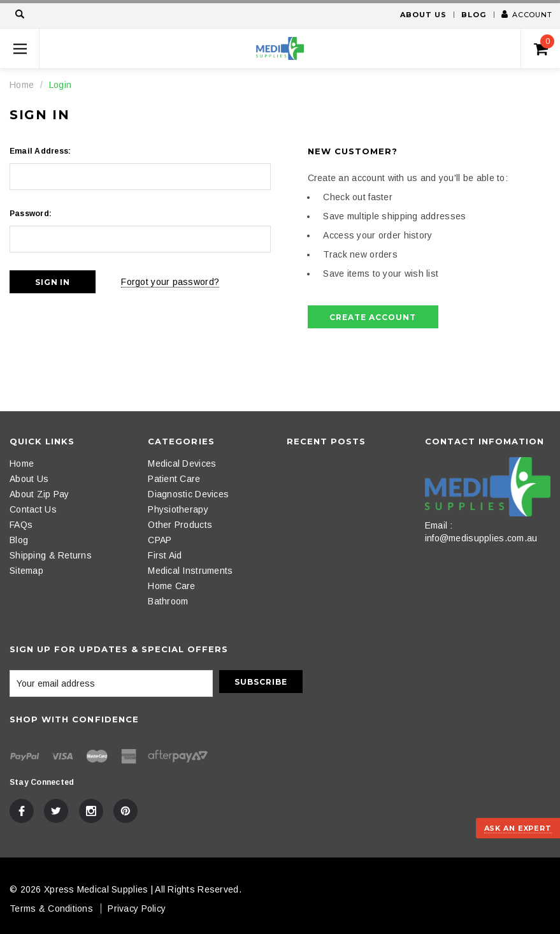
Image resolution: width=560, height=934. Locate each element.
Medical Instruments (190, 571)
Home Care (172, 586)
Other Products (180, 525)
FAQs (21, 525)
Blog (474, 15)
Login (60, 85)
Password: (31, 214)
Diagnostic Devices (188, 494)
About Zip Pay (39, 494)
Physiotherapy (178, 509)
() (544, 45)
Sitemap (26, 571)
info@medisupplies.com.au (481, 538)
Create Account (372, 317)
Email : (439, 525)
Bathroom (168, 601)
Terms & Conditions (51, 908)
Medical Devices (182, 463)
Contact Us (33, 509)
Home (22, 85)
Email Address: (40, 151)
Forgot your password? (170, 282)
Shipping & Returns (51, 555)
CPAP (160, 540)
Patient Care (174, 479)
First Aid (165, 555)
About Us (423, 15)
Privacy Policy (137, 908)
